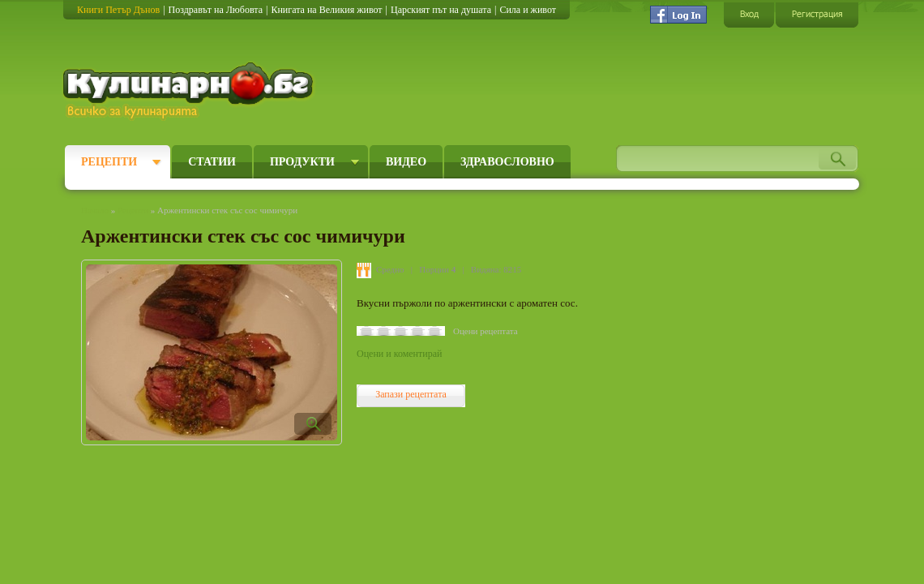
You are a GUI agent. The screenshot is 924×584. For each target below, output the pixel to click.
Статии (212, 162)
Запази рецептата (411, 394)
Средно (390, 269)
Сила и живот (528, 10)
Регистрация (817, 14)
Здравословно (507, 162)
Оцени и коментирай (399, 354)
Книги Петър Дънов (118, 10)
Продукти (302, 162)
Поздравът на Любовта (216, 10)
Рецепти (109, 162)
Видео (406, 162)
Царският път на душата (441, 10)
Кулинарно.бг (190, 91)
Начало (95, 210)
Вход (749, 14)
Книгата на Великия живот (326, 10)
